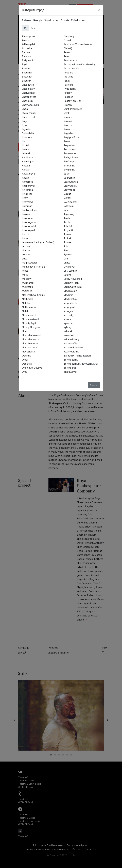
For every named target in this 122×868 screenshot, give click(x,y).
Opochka (27, 364)
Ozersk (67, 40)
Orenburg (69, 36)
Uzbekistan (78, 20)
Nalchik (26, 303)
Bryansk (26, 68)
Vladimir (68, 295)
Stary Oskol (70, 186)
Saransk (68, 121)
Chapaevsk (28, 85)
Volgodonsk (70, 303)
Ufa (66, 258)
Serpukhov (69, 145)
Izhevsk (26, 153)
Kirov (25, 198)
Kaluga (26, 165)
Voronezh (69, 319)
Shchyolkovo (71, 157)
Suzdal (67, 198)
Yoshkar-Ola (71, 343)
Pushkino (69, 85)
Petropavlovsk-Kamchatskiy (79, 64)
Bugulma (27, 72)
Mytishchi (27, 291)
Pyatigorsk (70, 89)
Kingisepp (27, 194)
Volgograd (69, 307)
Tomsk (67, 234)
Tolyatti (68, 230)
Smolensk (69, 165)
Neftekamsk (29, 307)
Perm (67, 56)
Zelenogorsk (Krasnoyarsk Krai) (81, 364)
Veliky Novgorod (73, 279)
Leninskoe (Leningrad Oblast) (38, 242)
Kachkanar (28, 157)
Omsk (25, 360)
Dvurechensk (29, 113)
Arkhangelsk (29, 44)
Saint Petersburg (73, 109)
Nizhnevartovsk (31, 319)
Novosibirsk (28, 351)
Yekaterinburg (71, 339)
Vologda (68, 311)
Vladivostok (70, 299)
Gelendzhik (28, 133)
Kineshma (27, 190)
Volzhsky (69, 315)
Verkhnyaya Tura (73, 287)
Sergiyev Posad (72, 137)
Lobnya (26, 254)
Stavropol (69, 190)
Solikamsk (69, 178)
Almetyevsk (29, 36)
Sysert (67, 210)
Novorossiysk (29, 347)
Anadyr (26, 40)
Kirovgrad (27, 202)
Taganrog (69, 214)
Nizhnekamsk (29, 315)
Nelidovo (27, 311)
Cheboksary (28, 89)
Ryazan (68, 105)
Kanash (26, 169)
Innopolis (27, 137)
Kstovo (26, 234)
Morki (25, 275)
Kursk (25, 238)
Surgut (67, 194)
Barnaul (26, 52)
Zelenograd (70, 368)
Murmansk (28, 283)
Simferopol (70, 161)
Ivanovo (27, 149)
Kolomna (27, 206)
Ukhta (67, 262)
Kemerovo (28, 182)
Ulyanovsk (69, 267)
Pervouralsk (70, 60)
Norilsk (26, 331)
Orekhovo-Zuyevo (32, 368)
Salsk (67, 113)
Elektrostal (28, 117)
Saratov (68, 125)
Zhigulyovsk (70, 372)
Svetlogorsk (70, 202)
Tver (66, 250)
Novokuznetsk (30, 343)
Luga (25, 258)
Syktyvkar (69, 206)
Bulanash (27, 76)
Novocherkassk (30, 339)
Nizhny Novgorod (32, 327)
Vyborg (67, 327)
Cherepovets (29, 97)
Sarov (67, 129)
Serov (67, 141)
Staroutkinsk (71, 182)
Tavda (67, 222)
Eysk (24, 125)
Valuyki (67, 275)
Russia (65, 20)
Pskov (67, 81)
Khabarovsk (28, 186)
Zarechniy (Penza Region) (77, 355)
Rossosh (68, 97)
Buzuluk (26, 81)
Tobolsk (68, 226)
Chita (25, 109)
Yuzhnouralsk (71, 351)
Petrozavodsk (71, 68)
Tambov (68, 218)
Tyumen (68, 254)
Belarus (26, 20)
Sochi (67, 174)
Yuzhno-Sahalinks (73, 347)
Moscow (27, 279)
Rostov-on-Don (73, 101)
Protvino (68, 76)
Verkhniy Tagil (71, 283)
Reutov (68, 93)
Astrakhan (28, 48)
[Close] (99, 10)
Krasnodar (28, 218)
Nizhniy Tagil (29, 323)
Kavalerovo (28, 174)
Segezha (68, 133)
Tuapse (68, 242)
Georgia (38, 20)
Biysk (25, 64)
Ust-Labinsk (70, 271)
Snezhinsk (69, 169)
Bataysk (26, 56)
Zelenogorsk (71, 360)
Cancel (94, 385)
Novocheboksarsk (32, 335)
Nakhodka (27, 299)
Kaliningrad (28, 161)
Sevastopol (70, 153)
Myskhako (27, 287)
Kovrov (26, 214)
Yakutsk (68, 331)
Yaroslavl (69, 335)
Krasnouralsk (29, 226)
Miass (25, 271)
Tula (66, 246)
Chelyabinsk (28, 93)
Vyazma (68, 323)
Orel (24, 372)
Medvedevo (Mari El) (33, 267)
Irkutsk (26, 145)
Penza (67, 52)
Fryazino (27, 129)
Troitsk (67, 238)
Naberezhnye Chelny (33, 295)
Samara (68, 117)
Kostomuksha (30, 210)
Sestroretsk (70, 149)
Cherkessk (27, 101)
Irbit (24, 141)
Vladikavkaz (70, 291)
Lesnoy (26, 246)
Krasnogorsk (29, 222)
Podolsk (68, 72)
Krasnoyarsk (29, 230)
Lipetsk (26, 250)
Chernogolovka (30, 105)
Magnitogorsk (30, 262)
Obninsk (26, 355)
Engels (26, 121)
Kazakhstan (51, 20)
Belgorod (27, 60)
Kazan (25, 178)
